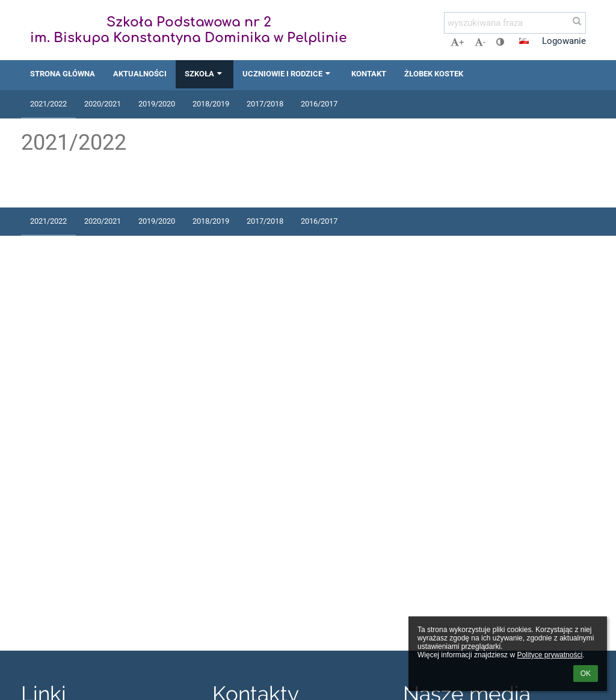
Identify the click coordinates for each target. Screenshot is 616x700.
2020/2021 (103, 104)
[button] (524, 41)
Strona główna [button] (63, 74)
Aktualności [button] (140, 74)
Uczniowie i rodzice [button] (288, 74)
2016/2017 (319, 104)
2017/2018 (265, 104)
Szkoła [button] (205, 74)
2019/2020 (157, 104)
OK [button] (586, 674)
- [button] (480, 42)
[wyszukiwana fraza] (515, 23)
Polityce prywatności (550, 655)
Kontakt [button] (369, 74)
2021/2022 (48, 104)
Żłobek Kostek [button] (434, 74)
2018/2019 (211, 104)
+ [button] (457, 42)
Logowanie (564, 41)
